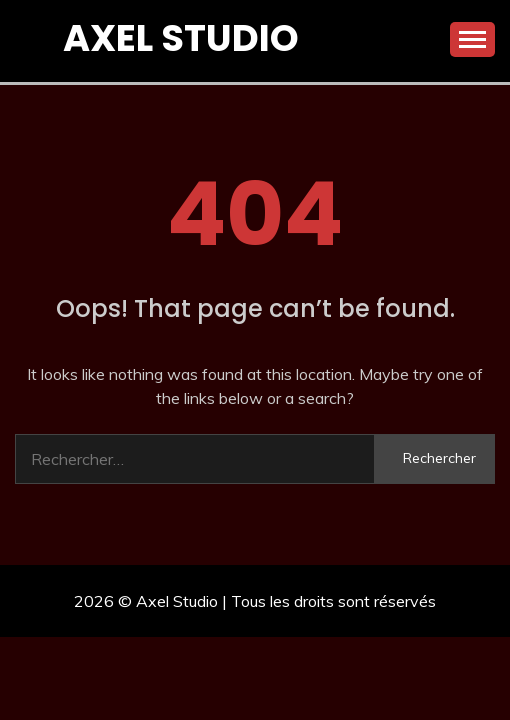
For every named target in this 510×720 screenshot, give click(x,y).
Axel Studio (181, 38)
